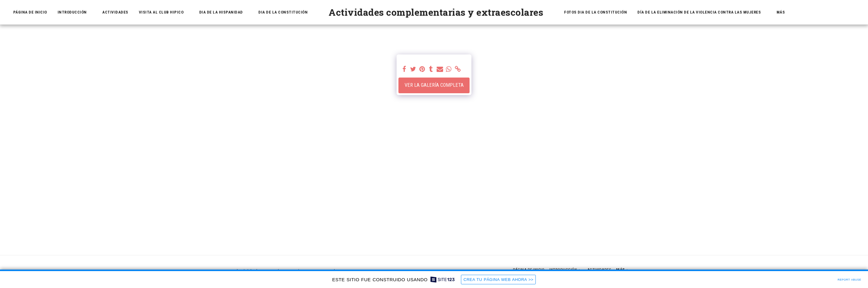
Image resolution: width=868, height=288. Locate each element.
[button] (75, 12)
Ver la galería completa (434, 85)
